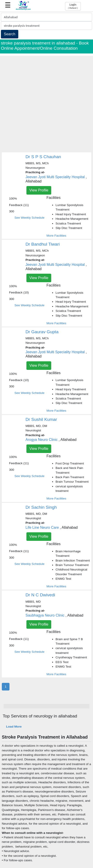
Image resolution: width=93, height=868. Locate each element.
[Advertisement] (46, 102)
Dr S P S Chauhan (43, 157)
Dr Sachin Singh (41, 507)
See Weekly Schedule (29, 218)
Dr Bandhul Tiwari (43, 244)
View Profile (39, 190)
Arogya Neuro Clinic (42, 440)
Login (73, 6)
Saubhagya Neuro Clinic (45, 615)
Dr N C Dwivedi (40, 595)
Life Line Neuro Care (42, 527)
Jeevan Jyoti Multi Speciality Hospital (55, 177)
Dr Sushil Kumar (41, 419)
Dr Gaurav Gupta (42, 332)
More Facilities (56, 236)
